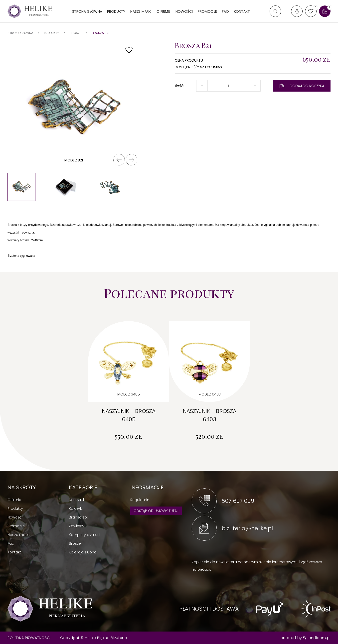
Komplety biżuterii (84, 535)
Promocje (207, 11)
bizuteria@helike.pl (247, 528)
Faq (11, 543)
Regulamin (140, 500)
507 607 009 (238, 501)
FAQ (225, 11)
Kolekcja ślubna (83, 552)
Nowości (184, 11)
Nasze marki (141, 11)
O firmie (164, 11)
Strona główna (87, 11)
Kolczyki (76, 509)
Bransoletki (79, 517)
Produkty (116, 11)
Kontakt (242, 11)
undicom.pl (317, 638)
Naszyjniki (77, 500)
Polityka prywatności (29, 638)
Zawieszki (77, 526)
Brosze (75, 543)
